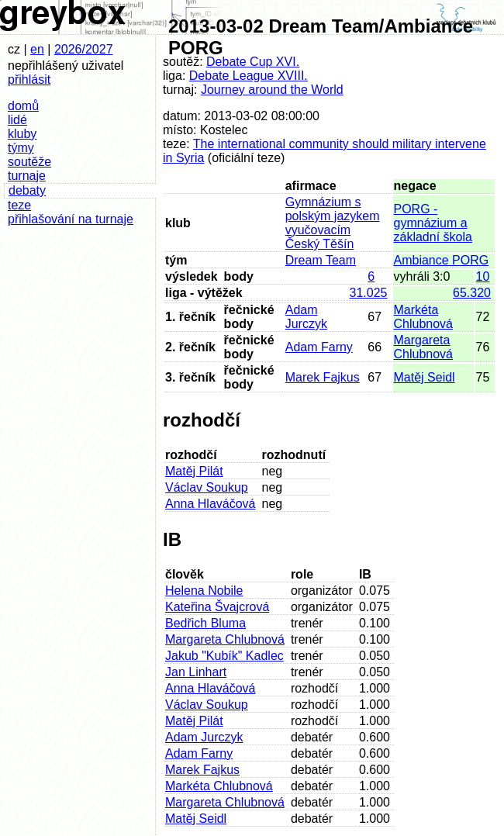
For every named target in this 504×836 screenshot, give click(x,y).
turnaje (27, 176)
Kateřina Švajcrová (217, 607)
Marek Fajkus (323, 377)
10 (483, 276)
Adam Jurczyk (306, 317)
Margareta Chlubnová (424, 347)
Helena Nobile (204, 591)
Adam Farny (319, 347)
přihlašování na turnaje (71, 219)
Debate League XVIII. (249, 76)
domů (23, 106)
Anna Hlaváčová (211, 504)
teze (19, 205)
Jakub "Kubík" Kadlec (224, 656)
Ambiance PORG (442, 260)
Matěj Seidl (425, 377)
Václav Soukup (207, 487)
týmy (21, 148)
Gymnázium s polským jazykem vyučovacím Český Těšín (333, 223)
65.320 (472, 293)
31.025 (369, 293)
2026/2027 (84, 49)
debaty (27, 190)
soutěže (29, 162)
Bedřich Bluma (205, 623)
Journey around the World (272, 90)
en (37, 49)
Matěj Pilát (194, 471)
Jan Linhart (196, 672)
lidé (17, 120)
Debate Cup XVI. (253, 62)
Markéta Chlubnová (424, 317)
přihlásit (29, 79)
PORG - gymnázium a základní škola (433, 223)
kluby (22, 134)
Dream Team (321, 260)
